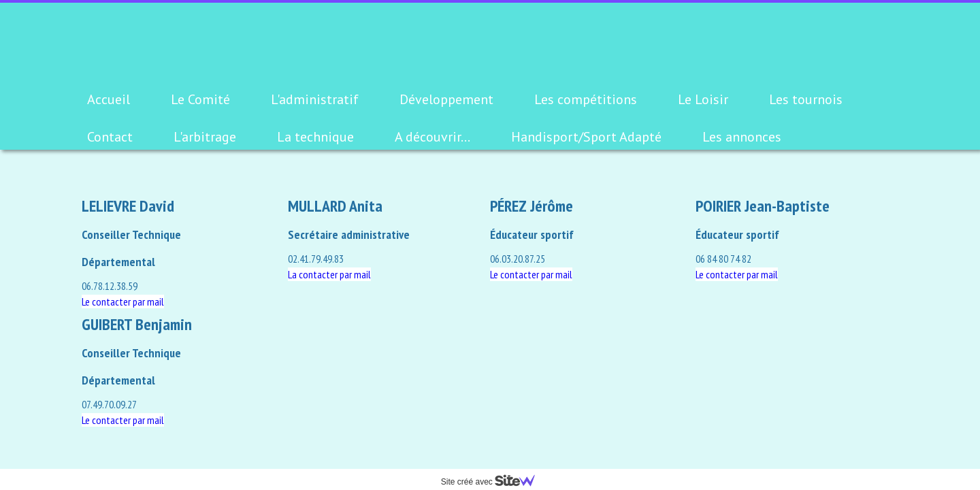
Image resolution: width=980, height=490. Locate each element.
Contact (110, 137)
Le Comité (200, 99)
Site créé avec (493, 482)
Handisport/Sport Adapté (586, 137)
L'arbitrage (205, 137)
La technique (315, 137)
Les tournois (806, 99)
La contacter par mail (329, 274)
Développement (446, 99)
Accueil (109, 99)
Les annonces (742, 137)
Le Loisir (703, 99)
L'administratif (315, 99)
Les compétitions (586, 99)
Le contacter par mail (531, 274)
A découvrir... (432, 137)
